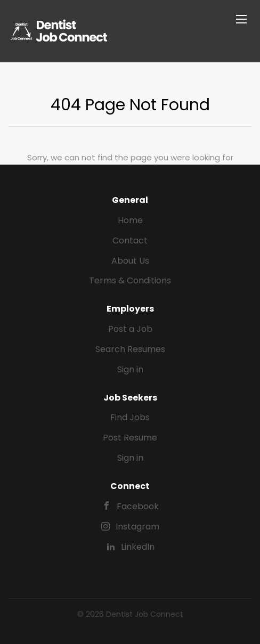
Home (130, 220)
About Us (130, 261)
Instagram (137, 527)
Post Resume (130, 438)
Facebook (138, 506)
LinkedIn (138, 547)
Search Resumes (130, 349)
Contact (130, 241)
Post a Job (130, 329)
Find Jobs (130, 417)
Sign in (130, 369)
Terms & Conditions (130, 280)
